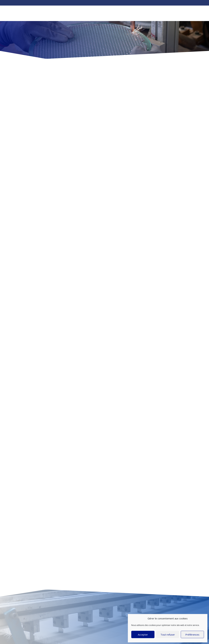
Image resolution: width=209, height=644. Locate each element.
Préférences (192, 635)
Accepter (143, 635)
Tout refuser (168, 635)
